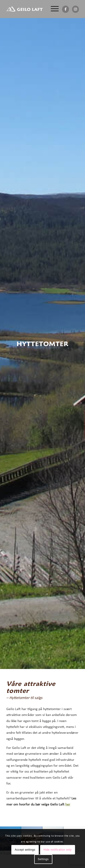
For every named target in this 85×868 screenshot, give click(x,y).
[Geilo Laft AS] (24, 9)
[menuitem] (52, 9)
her (68, 805)
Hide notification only (58, 850)
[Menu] (52, 9)
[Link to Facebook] (66, 9)
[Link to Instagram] (75, 9)
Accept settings (25, 850)
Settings (43, 859)
